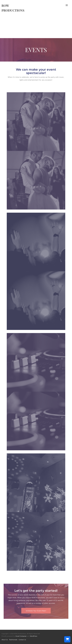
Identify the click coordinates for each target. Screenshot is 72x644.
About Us (5, 640)
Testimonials (13, 640)
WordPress (34, 636)
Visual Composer (21, 636)
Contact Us (22, 640)
